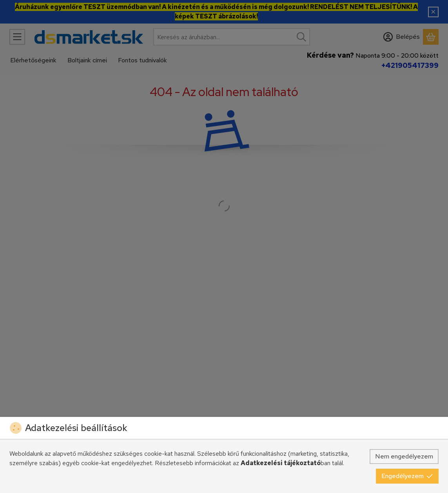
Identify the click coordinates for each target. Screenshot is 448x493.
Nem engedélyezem (404, 456)
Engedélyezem (407, 476)
